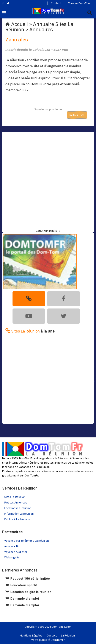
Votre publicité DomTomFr (48, 640)
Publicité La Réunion (17, 519)
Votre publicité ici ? (48, 231)
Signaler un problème (48, 109)
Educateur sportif (24, 585)
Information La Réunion (19, 514)
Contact (56, 3)
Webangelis (12, 557)
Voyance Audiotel (16, 552)
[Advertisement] (48, 180)
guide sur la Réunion (55, 458)
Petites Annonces (16, 502)
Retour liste (77, 115)
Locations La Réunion (18, 508)
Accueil (20, 24)
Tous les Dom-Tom (79, 3)
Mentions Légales (31, 635)
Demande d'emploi (25, 599)
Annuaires (41, 30)
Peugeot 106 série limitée (30, 579)
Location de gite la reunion (31, 592)
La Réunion (68, 635)
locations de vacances (78, 471)
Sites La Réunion (15, 497)
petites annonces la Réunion (36, 471)
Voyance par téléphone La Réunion (27, 541)
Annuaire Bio (12, 546)
